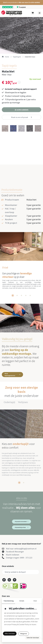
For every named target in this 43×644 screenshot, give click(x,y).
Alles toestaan (10, 633)
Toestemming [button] (9, 601)
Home (5, 57)
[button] (21, 2)
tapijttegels (17, 57)
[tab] (13, 295)
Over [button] (35, 601)
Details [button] (22, 601)
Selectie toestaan (33, 638)
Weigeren (24, 634)
